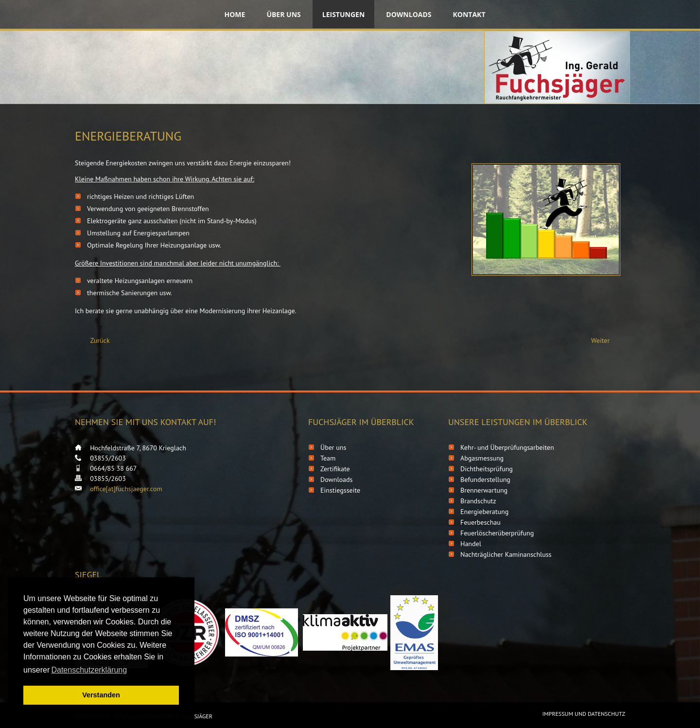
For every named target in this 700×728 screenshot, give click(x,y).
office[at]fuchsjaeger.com (126, 489)
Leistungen (344, 14)
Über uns (283, 14)
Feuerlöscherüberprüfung (497, 533)
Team (328, 458)
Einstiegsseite (340, 490)
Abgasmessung (482, 458)
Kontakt (469, 14)
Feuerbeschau (481, 522)
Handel (471, 544)
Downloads (409, 14)
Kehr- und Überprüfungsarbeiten (507, 447)
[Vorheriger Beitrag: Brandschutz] (96, 341)
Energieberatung (484, 512)
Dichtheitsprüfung (487, 469)
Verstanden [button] (101, 695)
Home (235, 14)
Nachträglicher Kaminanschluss (506, 554)
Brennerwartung (484, 490)
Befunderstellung (485, 479)
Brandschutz (478, 501)
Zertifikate (335, 469)
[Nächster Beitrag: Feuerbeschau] (605, 341)
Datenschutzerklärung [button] (89, 670)
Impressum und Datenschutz (584, 714)
